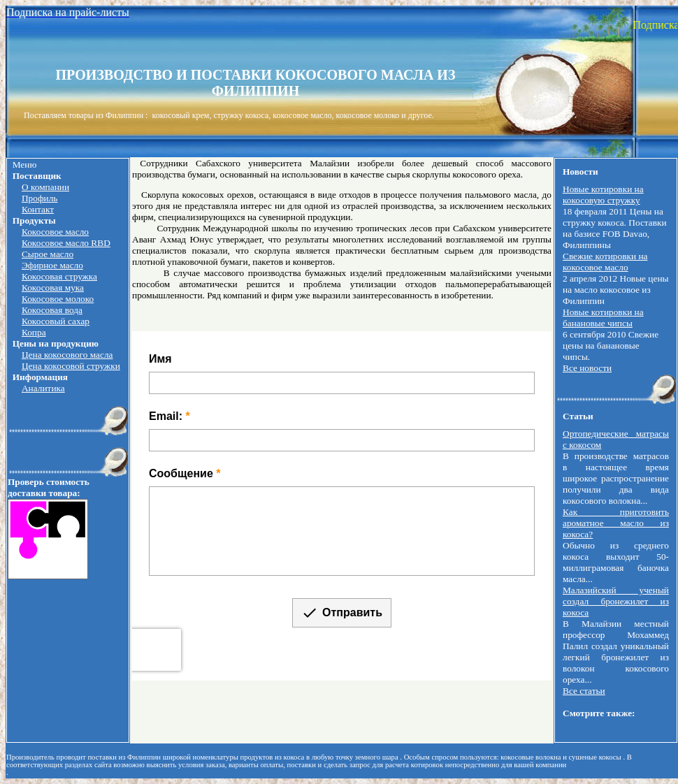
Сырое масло (48, 254)
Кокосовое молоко (58, 299)
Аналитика (43, 388)
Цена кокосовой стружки (71, 366)
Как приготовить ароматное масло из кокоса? (616, 523)
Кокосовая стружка (59, 276)
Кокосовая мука (53, 288)
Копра (34, 332)
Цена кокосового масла (67, 355)
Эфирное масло (52, 265)
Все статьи (584, 691)
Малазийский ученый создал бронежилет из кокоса (616, 601)
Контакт (38, 209)
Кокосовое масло (55, 232)
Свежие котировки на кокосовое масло (605, 262)
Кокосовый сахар (56, 321)
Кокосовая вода (52, 310)
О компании (45, 187)
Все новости (587, 368)
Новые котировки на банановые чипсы (603, 318)
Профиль (39, 198)
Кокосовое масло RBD (66, 243)
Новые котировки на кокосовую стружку (603, 195)
